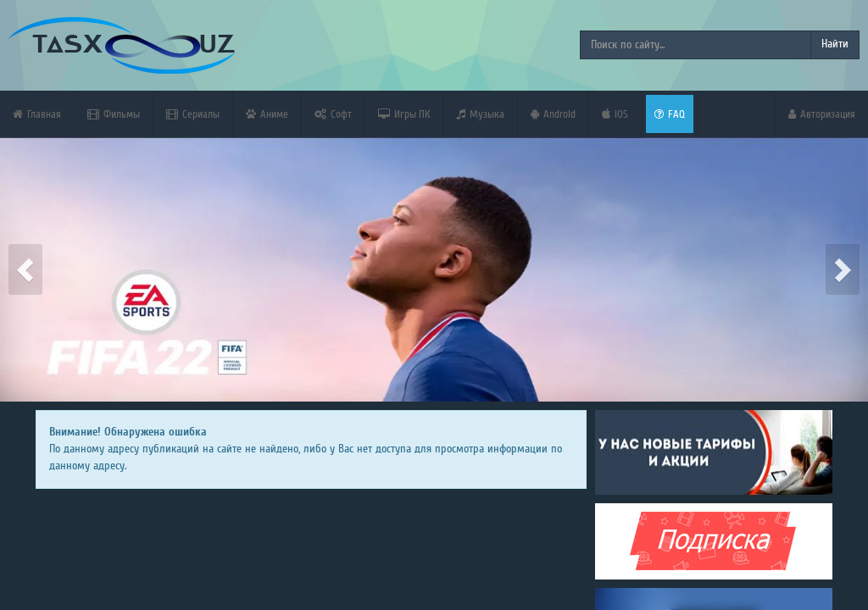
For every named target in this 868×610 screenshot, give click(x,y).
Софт (333, 114)
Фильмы (114, 114)
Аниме (267, 114)
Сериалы (193, 114)
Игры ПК (404, 114)
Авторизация (822, 114)
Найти (835, 44)
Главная (37, 114)
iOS (615, 114)
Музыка (480, 114)
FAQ (670, 114)
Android (553, 114)
